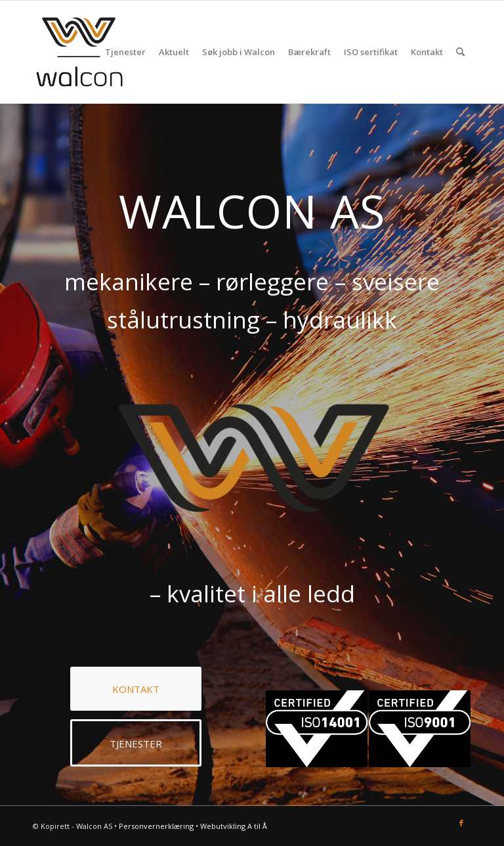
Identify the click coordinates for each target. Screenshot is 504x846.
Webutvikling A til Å (234, 826)
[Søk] (460, 52)
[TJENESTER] (136, 743)
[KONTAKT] (136, 689)
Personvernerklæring (156, 826)
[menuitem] (125, 52)
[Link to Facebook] (461, 823)
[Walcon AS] (79, 52)
